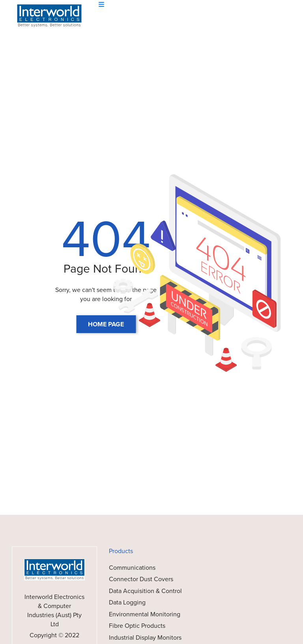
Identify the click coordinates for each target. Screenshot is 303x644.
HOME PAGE (106, 324)
